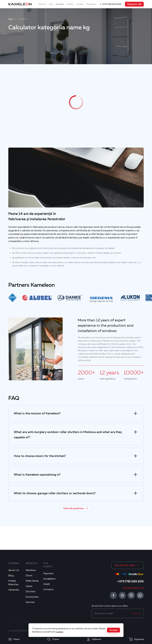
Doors (29, 576)
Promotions (91, 4)
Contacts (80, 4)
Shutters (31, 592)
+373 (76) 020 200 (112, 4)
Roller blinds (32, 581)
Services (30, 602)
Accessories (32, 597)
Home (11, 19)
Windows (31, 570)
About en (42, 4)
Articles (70, 4)
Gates (29, 586)
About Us (14, 570)
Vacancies (14, 590)
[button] (134, 4)
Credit (47, 584)
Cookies (59, 632)
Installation (49, 579)
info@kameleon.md (133, 588)
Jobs (51, 4)
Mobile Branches (13, 583)
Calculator (60, 4)
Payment (48, 573)
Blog (11, 576)
